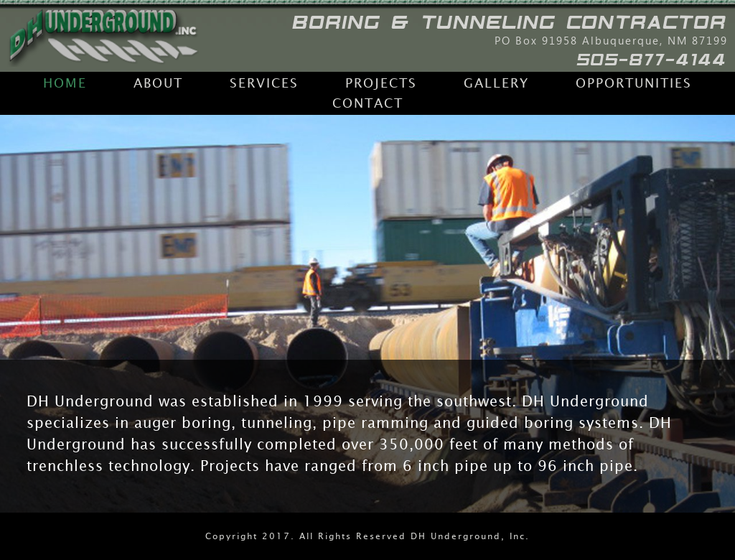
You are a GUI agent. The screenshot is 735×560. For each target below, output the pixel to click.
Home (65, 83)
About (158, 83)
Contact (368, 103)
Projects (381, 83)
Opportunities (634, 83)
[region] (367, 314)
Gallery (496, 83)
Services (264, 83)
